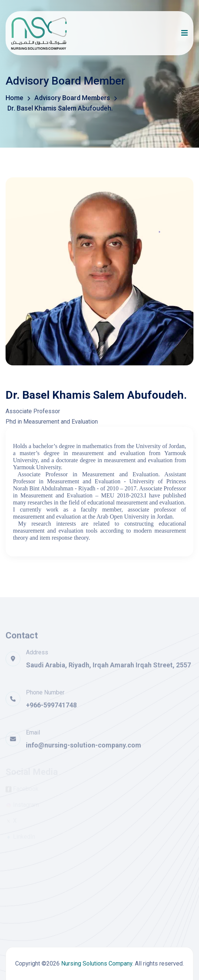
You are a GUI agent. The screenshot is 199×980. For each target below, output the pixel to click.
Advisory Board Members (72, 98)
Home (14, 98)
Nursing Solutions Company (97, 963)
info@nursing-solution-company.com (84, 748)
